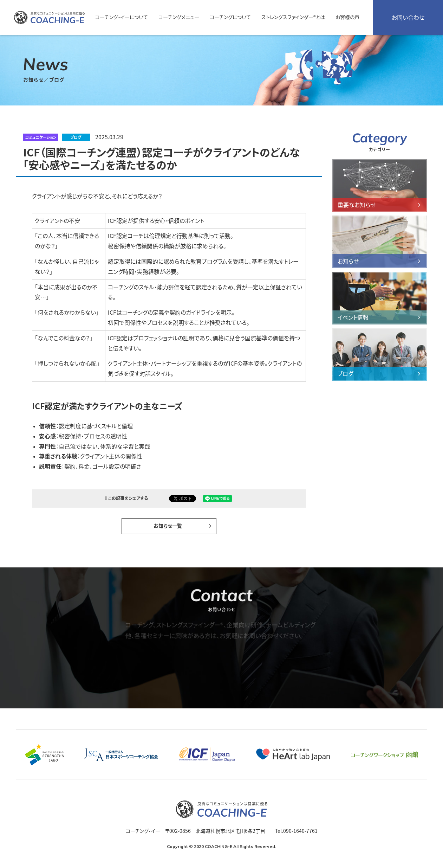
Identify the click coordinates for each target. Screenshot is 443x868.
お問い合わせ (408, 18)
